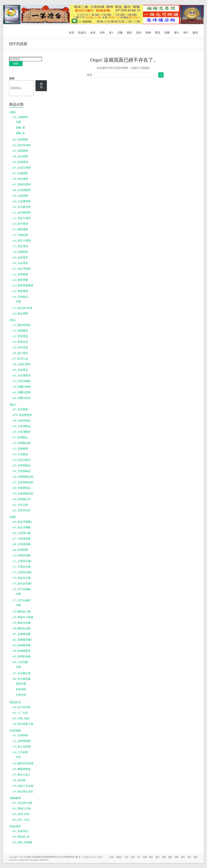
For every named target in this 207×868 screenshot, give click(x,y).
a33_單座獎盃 (20, 336)
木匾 (18, 122)
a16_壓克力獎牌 (22, 241)
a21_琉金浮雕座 (22, 269)
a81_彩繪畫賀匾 (22, 634)
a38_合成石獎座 (22, 364)
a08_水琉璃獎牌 (22, 190)
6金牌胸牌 (15, 731)
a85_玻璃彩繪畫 (22, 656)
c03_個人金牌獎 (22, 747)
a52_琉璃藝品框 (22, 443)
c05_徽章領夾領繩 (23, 763)
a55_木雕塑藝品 (22, 465)
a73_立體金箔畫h (22, 572)
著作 (176, 32)
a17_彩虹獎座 (20, 246)
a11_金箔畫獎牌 (22, 213)
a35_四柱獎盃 (20, 347)
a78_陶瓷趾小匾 (22, 612)
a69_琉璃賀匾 (20, 550)
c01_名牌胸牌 (20, 735)
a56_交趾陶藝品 (22, 471)
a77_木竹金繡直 (22, 600)
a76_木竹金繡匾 (22, 589)
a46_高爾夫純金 (22, 398)
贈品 (195, 32)
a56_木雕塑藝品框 (23, 477)
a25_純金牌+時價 (22, 308)
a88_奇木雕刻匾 (22, 679)
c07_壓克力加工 (22, 775)
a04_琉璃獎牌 (20, 162)
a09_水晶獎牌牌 (22, 201)
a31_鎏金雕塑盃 (22, 325)
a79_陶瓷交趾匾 (22, 623)
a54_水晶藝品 (20, 454)
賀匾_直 (20, 133)
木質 (18, 757)
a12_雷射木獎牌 (22, 218)
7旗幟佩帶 (15, 798)
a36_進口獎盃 (20, 353)
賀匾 (167, 32)
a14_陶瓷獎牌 (20, 229)
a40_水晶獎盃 (20, 370)
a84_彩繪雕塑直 (22, 651)
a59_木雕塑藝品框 (23, 494)
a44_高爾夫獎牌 (22, 387)
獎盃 (158, 32)
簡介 (186, 32)
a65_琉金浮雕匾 (22, 527)
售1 (111, 32)
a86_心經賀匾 (20, 662)
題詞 (139, 32)
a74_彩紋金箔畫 (22, 578)
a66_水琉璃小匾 (22, 533)
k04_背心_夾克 (21, 820)
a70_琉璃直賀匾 (22, 555)
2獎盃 (12, 320)
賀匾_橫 (20, 128)
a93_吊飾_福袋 (21, 718)
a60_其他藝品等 (22, 499)
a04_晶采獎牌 (20, 156)
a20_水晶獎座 (20, 263)
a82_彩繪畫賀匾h (22, 640)
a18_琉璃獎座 (20, 252)
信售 (102, 32)
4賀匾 (12, 517)
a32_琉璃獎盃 (20, 331)
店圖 (120, 32)
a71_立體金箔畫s (22, 561)
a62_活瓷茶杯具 (22, 510)
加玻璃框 (21, 689)
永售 (93, 32)
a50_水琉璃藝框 (22, 432)
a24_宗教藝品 (20, 297)
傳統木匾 (21, 684)
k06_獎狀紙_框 (21, 837)
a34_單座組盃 (20, 342)
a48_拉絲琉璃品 (22, 421)
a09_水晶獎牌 (20, 196)
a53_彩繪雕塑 (20, 449)
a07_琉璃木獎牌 (22, 184)
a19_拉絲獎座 (20, 257)
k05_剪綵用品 (20, 831)
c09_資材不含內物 (23, 786)
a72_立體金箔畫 (22, 567)
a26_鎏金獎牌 (20, 314)
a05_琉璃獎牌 (20, 173)
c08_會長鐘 (19, 780)
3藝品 (12, 405)
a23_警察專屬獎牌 (23, 286)
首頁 (71, 32)
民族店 (82, 32)
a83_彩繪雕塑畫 (22, 645)
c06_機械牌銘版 (22, 769)
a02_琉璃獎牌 (20, 140)
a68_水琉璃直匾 (22, 544)
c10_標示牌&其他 (23, 791)
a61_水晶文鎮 (20, 505)
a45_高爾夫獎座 (22, 392)
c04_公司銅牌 (20, 752)
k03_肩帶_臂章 (21, 814)
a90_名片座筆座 (22, 707)
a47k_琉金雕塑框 (22, 415)
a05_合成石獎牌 (22, 168)
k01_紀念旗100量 (22, 803)
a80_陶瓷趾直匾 (22, 628)
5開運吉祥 (15, 702)
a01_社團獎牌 (20, 117)
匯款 (129, 32)
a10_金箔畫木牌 (22, 207)
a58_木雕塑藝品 (22, 488)
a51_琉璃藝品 (20, 437)
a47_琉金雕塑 (20, 409)
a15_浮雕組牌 (20, 235)
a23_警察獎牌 (20, 291)
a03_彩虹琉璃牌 (22, 145)
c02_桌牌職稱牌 (22, 741)
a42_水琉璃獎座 (22, 375)
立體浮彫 (21, 695)
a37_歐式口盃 (20, 359)
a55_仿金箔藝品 (22, 460)
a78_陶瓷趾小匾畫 (23, 617)
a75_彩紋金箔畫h (22, 583)
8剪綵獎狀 (15, 826)
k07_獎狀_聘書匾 (22, 842)
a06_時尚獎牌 (20, 179)
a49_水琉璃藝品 (22, 426)
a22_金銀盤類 (20, 274)
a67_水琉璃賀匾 (22, 539)
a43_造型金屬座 (22, 381)
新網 (148, 32)
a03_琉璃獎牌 (20, 151)
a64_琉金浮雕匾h (22, 522)
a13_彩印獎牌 (20, 224)
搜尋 (16, 64)
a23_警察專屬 (20, 280)
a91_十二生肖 (20, 713)
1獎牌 (12, 112)
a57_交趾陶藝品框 (23, 482)
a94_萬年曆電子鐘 (23, 724)
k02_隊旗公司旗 (22, 808)
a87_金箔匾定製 (22, 673)
